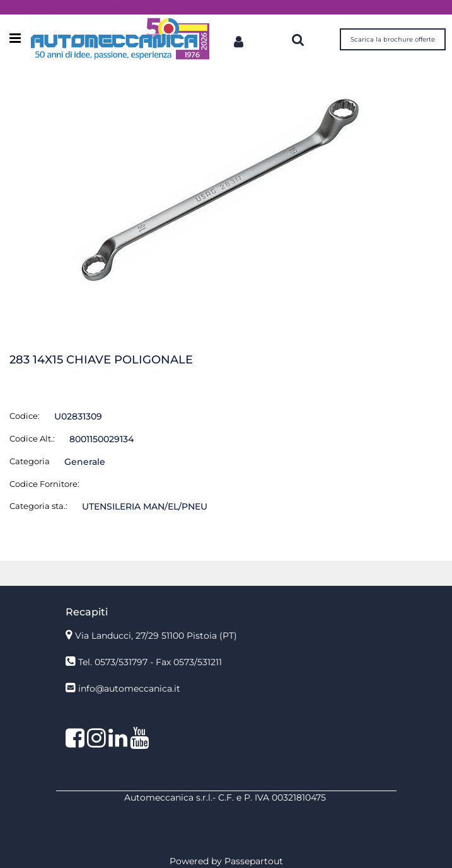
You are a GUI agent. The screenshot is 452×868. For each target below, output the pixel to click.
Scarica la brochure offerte (393, 39)
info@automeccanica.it (129, 688)
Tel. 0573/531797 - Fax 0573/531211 (150, 662)
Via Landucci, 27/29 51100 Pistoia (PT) (156, 636)
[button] (226, 189)
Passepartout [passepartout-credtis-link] (254, 861)
